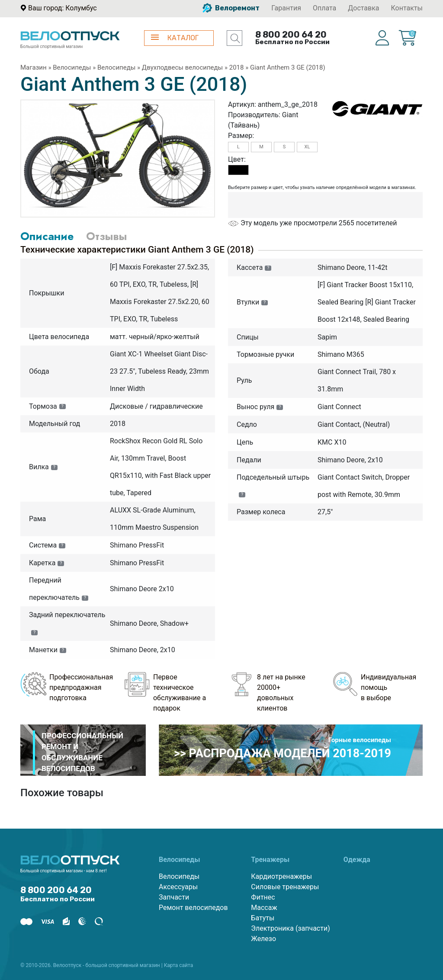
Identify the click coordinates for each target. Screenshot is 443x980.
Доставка (363, 8)
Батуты (263, 918)
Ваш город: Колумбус (63, 8)
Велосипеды (72, 67)
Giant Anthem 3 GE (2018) (288, 67)
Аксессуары (178, 887)
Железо (263, 939)
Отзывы (106, 236)
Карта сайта (179, 965)
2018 (237, 67)
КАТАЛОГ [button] (175, 38)
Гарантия (286, 8)
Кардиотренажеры (281, 876)
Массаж (264, 908)
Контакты (407, 8)
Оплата (324, 8)
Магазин (34, 67)
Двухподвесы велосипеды (182, 67)
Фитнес (263, 897)
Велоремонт (231, 8)
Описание (47, 236)
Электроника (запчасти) (290, 928)
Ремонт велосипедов (193, 908)
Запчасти (174, 897)
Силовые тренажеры (285, 887)
